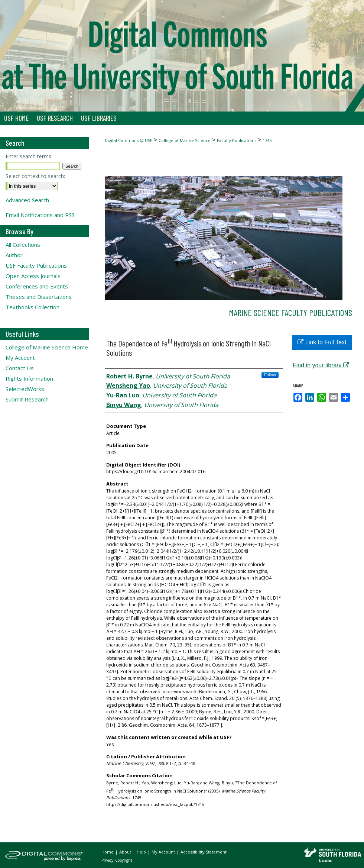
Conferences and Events (37, 286)
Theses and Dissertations (39, 297)
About (126, 852)
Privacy (108, 860)
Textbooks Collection (32, 307)
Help (142, 852)
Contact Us (20, 368)
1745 (267, 140)
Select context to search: (35, 176)
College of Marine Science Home (47, 347)
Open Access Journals (33, 276)
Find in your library (321, 365)
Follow (270, 375)
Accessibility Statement (204, 852)
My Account (20, 358)
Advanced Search (27, 200)
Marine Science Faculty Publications (290, 312)
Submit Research (27, 399)
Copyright (124, 860)
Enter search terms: (29, 156)
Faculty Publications (237, 140)
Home (108, 852)
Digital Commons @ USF (129, 140)
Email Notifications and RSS (40, 215)
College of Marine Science (185, 140)
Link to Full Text (322, 342)
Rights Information (29, 378)
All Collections (23, 245)
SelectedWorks (25, 389)
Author (14, 255)
